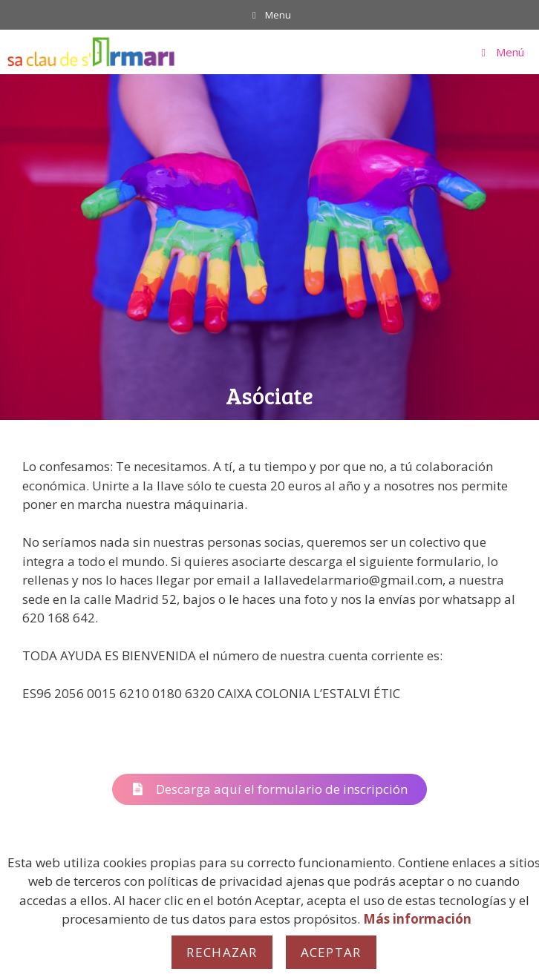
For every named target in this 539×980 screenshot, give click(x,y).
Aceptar (331, 952)
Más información (417, 919)
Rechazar (222, 952)
